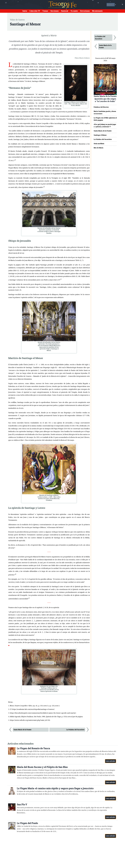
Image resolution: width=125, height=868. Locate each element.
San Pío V (22, 804)
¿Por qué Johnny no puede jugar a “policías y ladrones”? (105, 125)
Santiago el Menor (100, 135)
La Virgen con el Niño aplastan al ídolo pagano (105, 119)
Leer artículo (110, 761)
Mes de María (99, 148)
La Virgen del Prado (27, 823)
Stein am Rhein (99, 144)
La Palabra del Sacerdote (75, 730)
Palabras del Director (101, 107)
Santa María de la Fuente (22, 730)
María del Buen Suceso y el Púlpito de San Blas (42, 767)
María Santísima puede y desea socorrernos (105, 112)
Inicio (25, 11)
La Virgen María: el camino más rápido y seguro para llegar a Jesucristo (55, 788)
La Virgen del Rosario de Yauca (33, 748)
